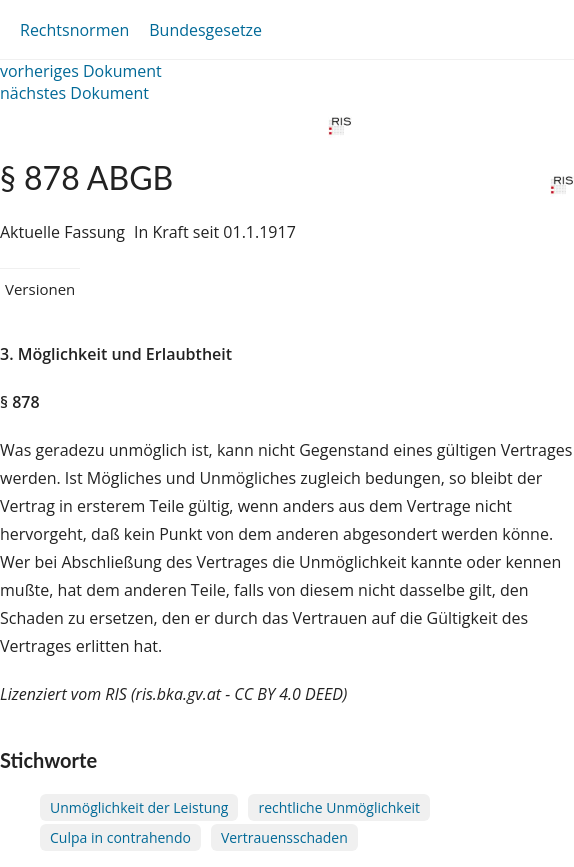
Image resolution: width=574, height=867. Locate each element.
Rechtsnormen (74, 30)
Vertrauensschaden (284, 837)
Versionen (40, 289)
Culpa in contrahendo (120, 837)
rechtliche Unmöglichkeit (339, 807)
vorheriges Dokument (81, 71)
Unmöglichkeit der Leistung (139, 807)
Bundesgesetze (205, 30)
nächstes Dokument (74, 93)
